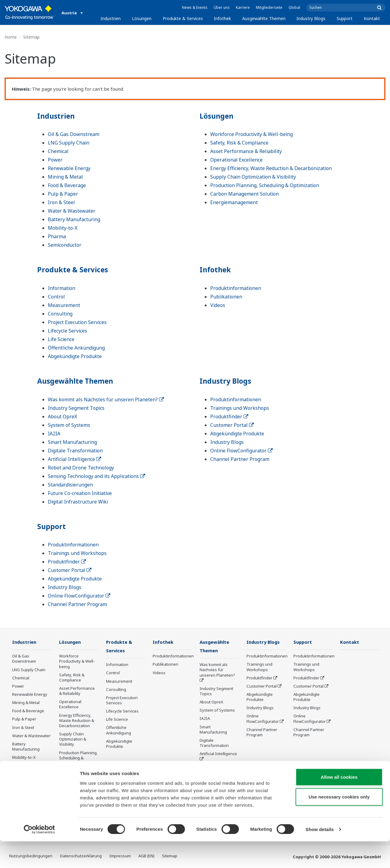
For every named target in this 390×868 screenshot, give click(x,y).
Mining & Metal (65, 177)
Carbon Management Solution (245, 194)
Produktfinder (229, 417)
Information (62, 288)
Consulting (60, 314)
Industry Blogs (311, 18)
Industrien (111, 18)
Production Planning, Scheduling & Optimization (265, 185)
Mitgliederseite (269, 7)
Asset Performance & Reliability (246, 151)
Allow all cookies (339, 803)
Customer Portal (232, 425)
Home (11, 37)
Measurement (64, 305)
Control (56, 297)
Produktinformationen (236, 288)
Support (345, 18)
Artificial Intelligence (74, 459)
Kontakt (372, 18)
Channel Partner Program (240, 459)
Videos (218, 305)
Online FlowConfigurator (241, 451)
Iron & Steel (61, 202)
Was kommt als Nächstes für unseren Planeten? (106, 399)
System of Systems (69, 425)
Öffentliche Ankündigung (76, 348)
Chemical (58, 151)
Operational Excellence (236, 160)
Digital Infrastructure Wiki (78, 502)
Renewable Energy (69, 168)
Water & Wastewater (72, 211)
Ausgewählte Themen (264, 18)
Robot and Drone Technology (81, 468)
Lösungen (142, 18)
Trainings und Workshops (240, 408)
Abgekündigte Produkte (75, 356)
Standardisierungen (70, 485)
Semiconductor (65, 245)
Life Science (61, 339)
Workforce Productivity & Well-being (252, 134)
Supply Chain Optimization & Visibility (253, 177)
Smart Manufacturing (72, 442)
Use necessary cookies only (339, 823)
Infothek (222, 18)
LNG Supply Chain (69, 143)
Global (294, 7)
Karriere (243, 7)
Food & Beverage (67, 185)
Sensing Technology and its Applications (96, 476)
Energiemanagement (234, 202)
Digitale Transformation (75, 451)
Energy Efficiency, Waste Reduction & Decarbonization (271, 168)
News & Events (195, 7)
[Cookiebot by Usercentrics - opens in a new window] (39, 856)
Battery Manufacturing (74, 219)
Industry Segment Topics (76, 408)
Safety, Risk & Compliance (239, 143)
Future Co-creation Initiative (80, 493)
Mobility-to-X (63, 228)
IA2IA (54, 434)
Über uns (222, 7)
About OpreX (62, 417)
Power (55, 160)
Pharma (57, 236)
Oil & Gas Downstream (74, 134)
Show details (320, 856)
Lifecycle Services (67, 331)
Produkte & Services (183, 18)
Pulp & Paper (63, 194)
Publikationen (226, 297)
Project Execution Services (77, 322)
